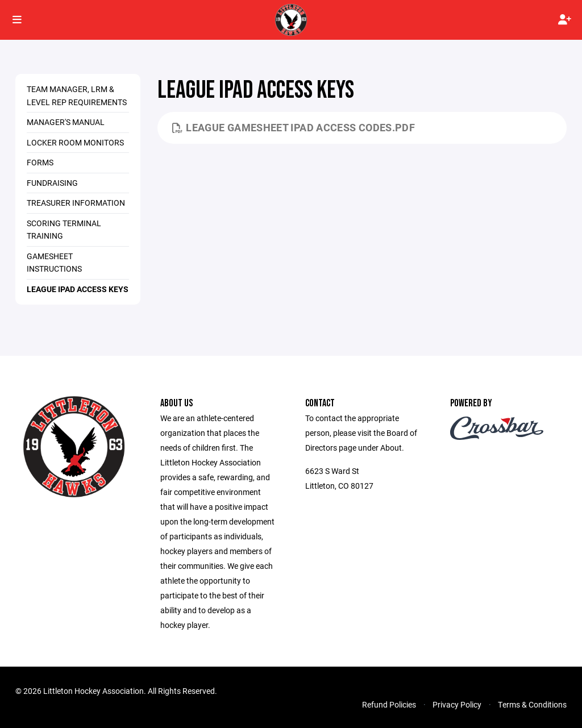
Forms (40, 162)
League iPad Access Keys (78, 289)
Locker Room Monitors (75, 142)
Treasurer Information (76, 203)
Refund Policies (389, 704)
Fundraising (52, 183)
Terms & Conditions (532, 704)
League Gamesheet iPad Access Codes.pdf (294, 127)
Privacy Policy (457, 704)
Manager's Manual (66, 122)
